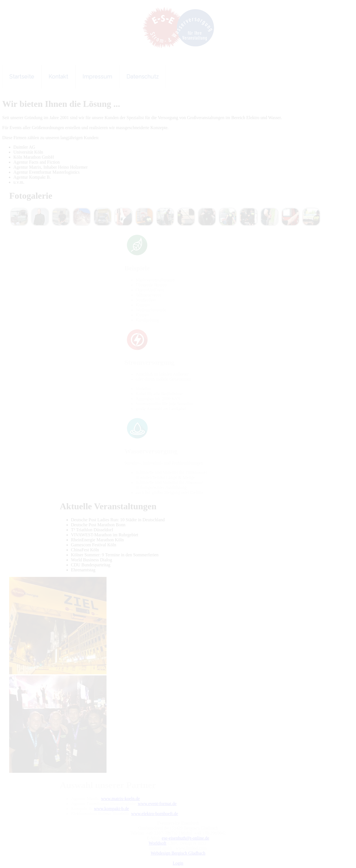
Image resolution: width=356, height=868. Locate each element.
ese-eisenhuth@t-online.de (186, 838)
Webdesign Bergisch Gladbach (178, 853)
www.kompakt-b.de (112, 809)
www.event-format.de (157, 804)
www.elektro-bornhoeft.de (154, 814)
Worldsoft (157, 843)
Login (178, 863)
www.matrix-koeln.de (120, 799)
